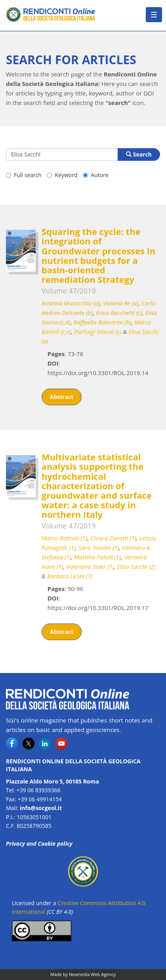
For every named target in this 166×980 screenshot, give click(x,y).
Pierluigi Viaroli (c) (98, 332)
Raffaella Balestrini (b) (103, 322)
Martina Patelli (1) (97, 557)
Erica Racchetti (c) (119, 313)
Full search (24, 175)
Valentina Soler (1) (90, 566)
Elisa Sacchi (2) (136, 566)
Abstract (62, 397)
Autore (95, 175)
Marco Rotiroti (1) (65, 538)
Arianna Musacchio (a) (71, 303)
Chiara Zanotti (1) (113, 538)
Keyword (62, 175)
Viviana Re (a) (121, 303)
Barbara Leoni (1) (70, 576)
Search (139, 154)
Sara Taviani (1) (99, 547)
